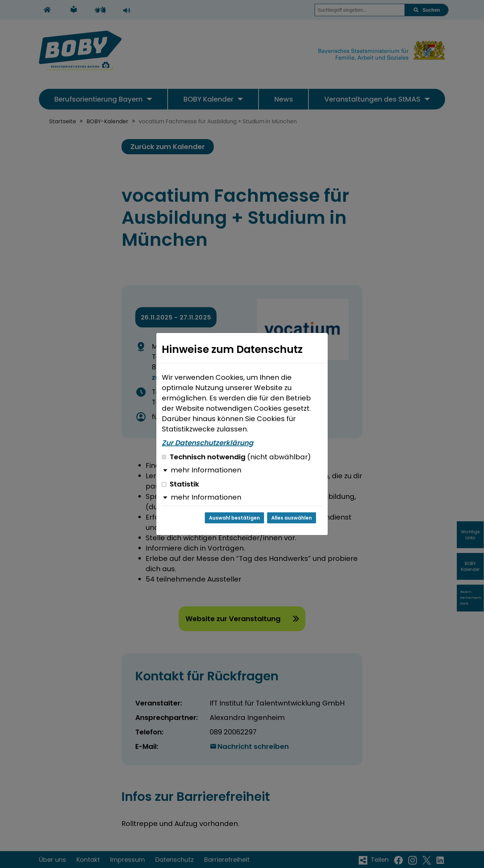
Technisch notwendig (236, 457)
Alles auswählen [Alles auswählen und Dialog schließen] (292, 518)
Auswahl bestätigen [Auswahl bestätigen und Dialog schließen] (234, 518)
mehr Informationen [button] (206, 470)
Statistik (180, 484)
